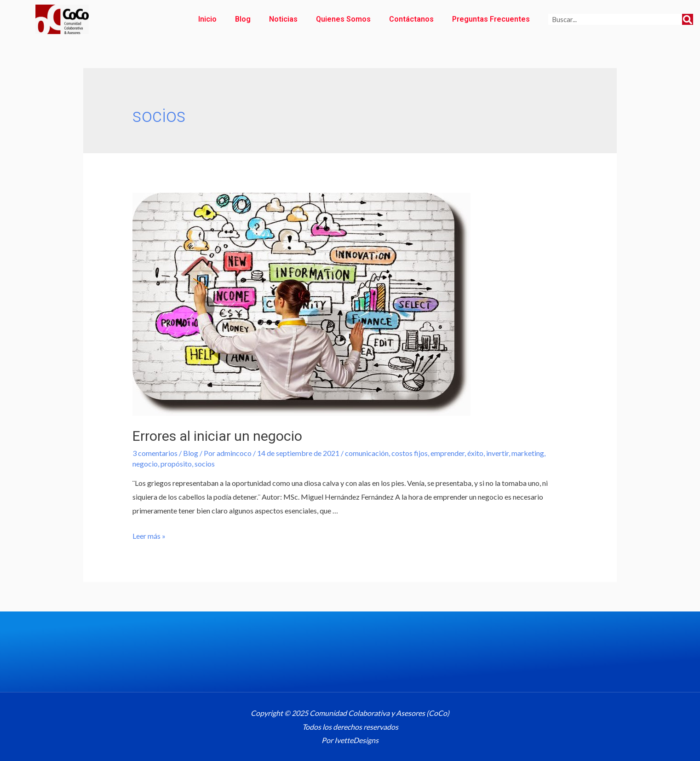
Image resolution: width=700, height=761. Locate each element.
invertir (497, 453)
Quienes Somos (343, 19)
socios (205, 464)
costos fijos (410, 453)
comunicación (367, 453)
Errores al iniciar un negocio (217, 436)
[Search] (688, 19)
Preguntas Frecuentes (491, 19)
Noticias (283, 19)
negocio (145, 464)
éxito (475, 453)
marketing (528, 453)
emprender (448, 453)
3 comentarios (155, 453)
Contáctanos (411, 19)
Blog (243, 19)
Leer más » (149, 536)
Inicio (207, 19)
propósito (176, 464)
